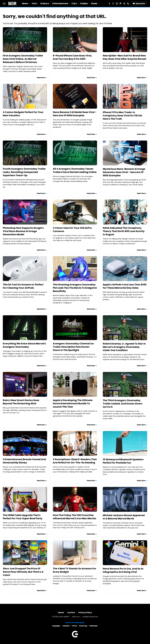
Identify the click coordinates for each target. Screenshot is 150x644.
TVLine (74, 626)
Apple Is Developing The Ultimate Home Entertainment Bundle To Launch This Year (73, 403)
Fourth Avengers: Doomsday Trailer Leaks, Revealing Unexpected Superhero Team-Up (24, 172)
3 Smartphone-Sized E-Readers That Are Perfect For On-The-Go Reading (75, 461)
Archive (71, 613)
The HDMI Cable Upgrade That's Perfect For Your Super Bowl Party (23, 517)
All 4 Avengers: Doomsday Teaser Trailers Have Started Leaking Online (75, 170)
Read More (41, 78)
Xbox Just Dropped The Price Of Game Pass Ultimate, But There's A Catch (23, 572)
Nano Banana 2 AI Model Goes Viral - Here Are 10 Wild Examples (75, 114)
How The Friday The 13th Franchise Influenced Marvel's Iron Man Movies (75, 517)
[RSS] (128, 4)
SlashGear (94, 626)
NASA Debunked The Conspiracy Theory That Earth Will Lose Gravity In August (124, 231)
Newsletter (139, 4)
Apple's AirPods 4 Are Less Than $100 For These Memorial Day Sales (125, 286)
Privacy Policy (85, 613)
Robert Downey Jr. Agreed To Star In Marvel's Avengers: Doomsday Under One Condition (124, 347)
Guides (84, 3)
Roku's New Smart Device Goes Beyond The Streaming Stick (21, 402)
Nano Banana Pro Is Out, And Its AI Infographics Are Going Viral (123, 570)
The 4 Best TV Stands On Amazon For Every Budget (75, 570)
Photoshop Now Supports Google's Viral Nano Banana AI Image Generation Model (23, 231)
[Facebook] (109, 4)
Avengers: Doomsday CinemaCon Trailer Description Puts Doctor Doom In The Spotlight (73, 347)
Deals (94, 3)
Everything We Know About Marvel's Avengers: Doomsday (24, 345)
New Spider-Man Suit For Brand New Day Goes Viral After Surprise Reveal (124, 57)
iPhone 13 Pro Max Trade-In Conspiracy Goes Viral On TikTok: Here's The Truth (123, 116)
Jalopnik (66, 626)
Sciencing (83, 626)
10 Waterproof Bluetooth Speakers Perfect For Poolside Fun (123, 461)
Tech (34, 3)
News (25, 3)
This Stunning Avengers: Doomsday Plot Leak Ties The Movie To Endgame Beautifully (75, 288)
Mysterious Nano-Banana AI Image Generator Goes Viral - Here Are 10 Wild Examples (124, 172)
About (61, 613)
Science (45, 3)
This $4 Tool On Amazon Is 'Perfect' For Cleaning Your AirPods (23, 286)
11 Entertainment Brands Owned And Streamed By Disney (24, 461)
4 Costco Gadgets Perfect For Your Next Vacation (23, 114)
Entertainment (60, 3)
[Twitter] (113, 4)
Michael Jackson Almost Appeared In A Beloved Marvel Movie (124, 517)
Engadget (56, 626)
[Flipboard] (121, 4)
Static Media (64, 617)
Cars (74, 3)
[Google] (124, 4)
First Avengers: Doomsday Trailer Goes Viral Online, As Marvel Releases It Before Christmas (23, 59)
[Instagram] (117, 4)
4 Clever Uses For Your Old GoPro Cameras (72, 230)
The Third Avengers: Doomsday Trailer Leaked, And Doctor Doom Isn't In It (123, 404)
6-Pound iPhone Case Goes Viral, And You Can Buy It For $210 (72, 57)
